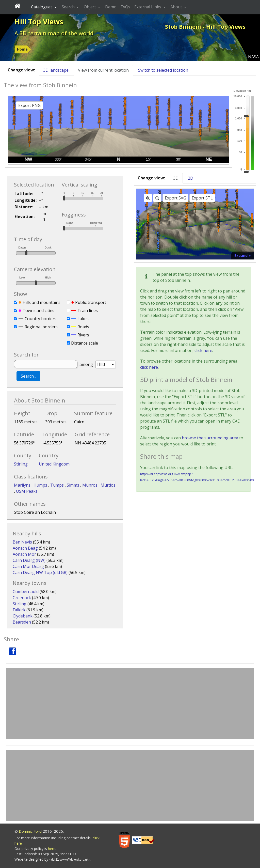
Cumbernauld (26, 592)
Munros (90, 485)
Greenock (22, 598)
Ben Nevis (22, 542)
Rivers (83, 335)
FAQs (125, 7)
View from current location (103, 70)
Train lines (88, 311)
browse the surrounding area (210, 438)
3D (176, 178)
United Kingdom (54, 464)
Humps (41, 485)
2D (191, 178)
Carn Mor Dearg (28, 566)
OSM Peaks (27, 491)
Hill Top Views (39, 22)
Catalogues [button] (42, 7)
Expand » (243, 255)
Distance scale (85, 343)
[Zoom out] (157, 198)
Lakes (83, 319)
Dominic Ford (30, 831)
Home (22, 49)
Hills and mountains (42, 302)
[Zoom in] (148, 198)
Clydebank (23, 616)
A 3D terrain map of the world (54, 33)
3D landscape (56, 70)
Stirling (21, 464)
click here (203, 350)
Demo (111, 7)
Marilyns (23, 485)
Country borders (40, 319)
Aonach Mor (24, 554)
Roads (83, 327)
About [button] (177, 7)
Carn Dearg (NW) (29, 560)
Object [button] (90, 7)
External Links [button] (148, 7)
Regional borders (41, 327)
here (52, 849)
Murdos (108, 485)
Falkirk (19, 610)
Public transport (91, 302)
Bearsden (22, 622)
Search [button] (69, 7)
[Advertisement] (130, 703)
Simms (74, 485)
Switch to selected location (163, 70)
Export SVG (175, 198)
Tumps (58, 485)
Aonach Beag (25, 548)
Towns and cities (38, 311)
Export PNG (29, 105)
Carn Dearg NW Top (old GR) (40, 572)
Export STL (202, 198)
